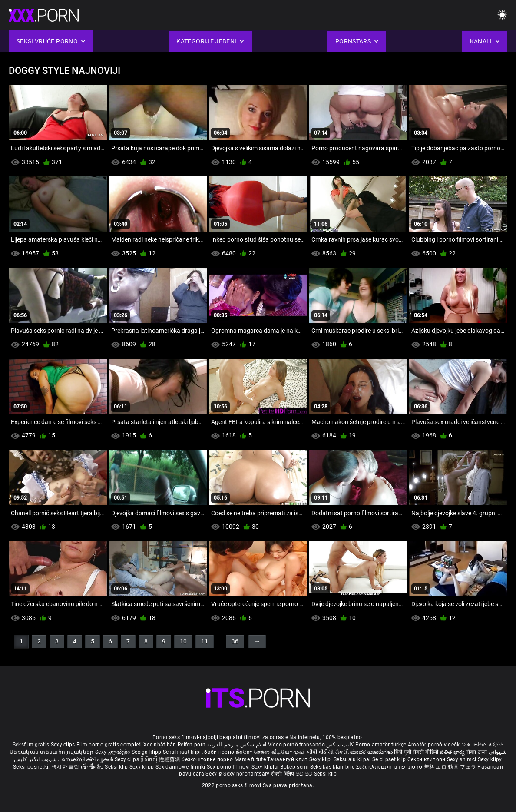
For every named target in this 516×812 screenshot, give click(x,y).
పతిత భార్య (453, 752)
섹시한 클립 (66, 767)
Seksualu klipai (353, 759)
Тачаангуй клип (288, 759)
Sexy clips (64, 745)
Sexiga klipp (147, 752)
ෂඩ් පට (305, 774)
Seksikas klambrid (333, 767)
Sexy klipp (142, 767)
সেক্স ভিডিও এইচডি (482, 745)
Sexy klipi (321, 759)
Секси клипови (427, 759)
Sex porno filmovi (228, 767)
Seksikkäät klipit (184, 752)
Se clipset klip (390, 759)
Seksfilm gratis (31, 745)
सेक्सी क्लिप (283, 774)
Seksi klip (117, 767)
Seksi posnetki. (32, 767)
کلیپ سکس (340, 745)
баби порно (219, 752)
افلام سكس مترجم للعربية (237, 745)
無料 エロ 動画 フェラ (450, 767)
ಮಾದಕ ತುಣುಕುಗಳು (372, 752)
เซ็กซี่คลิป (93, 767)
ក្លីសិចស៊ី (150, 759)
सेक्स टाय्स (478, 752)
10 (183, 641)
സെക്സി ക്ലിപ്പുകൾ (88, 759)
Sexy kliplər (266, 767)
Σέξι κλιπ (369, 767)
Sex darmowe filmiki (180, 767)
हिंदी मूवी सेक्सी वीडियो (416, 752)
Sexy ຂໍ (214, 774)
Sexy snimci (462, 759)
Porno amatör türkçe (381, 745)
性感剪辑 (170, 759)
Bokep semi (294, 767)
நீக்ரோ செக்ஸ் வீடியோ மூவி (271, 752)
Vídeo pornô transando (296, 745)
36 (235, 641)
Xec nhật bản (160, 745)
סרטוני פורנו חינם (402, 767)
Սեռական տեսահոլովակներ (52, 752)
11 (205, 641)
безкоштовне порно (207, 759)
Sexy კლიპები (113, 752)
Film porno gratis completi (109, 745)
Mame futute (250, 759)
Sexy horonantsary (247, 774)
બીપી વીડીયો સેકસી (328, 752)
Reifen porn (192, 745)
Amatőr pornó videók (434, 745)
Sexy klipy (490, 759)
